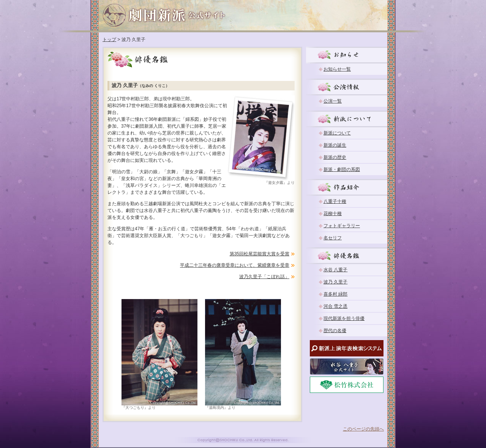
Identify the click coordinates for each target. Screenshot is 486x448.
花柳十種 (333, 214)
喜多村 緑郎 (335, 294)
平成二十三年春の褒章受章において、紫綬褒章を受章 (235, 265)
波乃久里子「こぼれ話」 (264, 277)
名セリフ (333, 238)
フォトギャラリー (342, 226)
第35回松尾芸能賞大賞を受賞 (260, 254)
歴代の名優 (335, 331)
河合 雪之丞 (335, 306)
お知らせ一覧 (337, 69)
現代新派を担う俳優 (344, 318)
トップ (109, 40)
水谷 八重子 (335, 270)
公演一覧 (333, 101)
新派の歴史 (335, 157)
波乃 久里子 (335, 282)
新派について (337, 133)
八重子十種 (335, 201)
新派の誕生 (335, 145)
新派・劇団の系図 (342, 169)
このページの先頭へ (363, 429)
